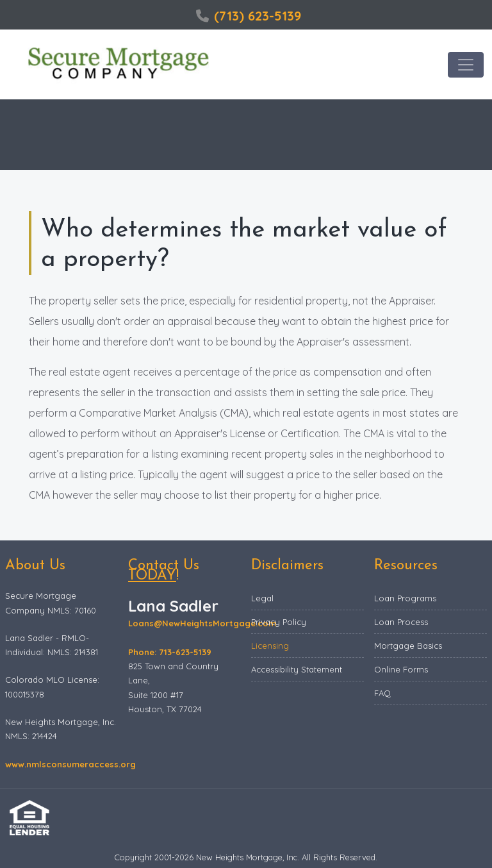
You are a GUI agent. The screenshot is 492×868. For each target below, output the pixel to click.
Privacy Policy (279, 622)
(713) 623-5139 (249, 16)
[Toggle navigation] (466, 65)
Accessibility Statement (297, 669)
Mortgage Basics (408, 646)
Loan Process (401, 622)
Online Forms (401, 669)
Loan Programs (405, 598)
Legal (262, 598)
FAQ (382, 693)
